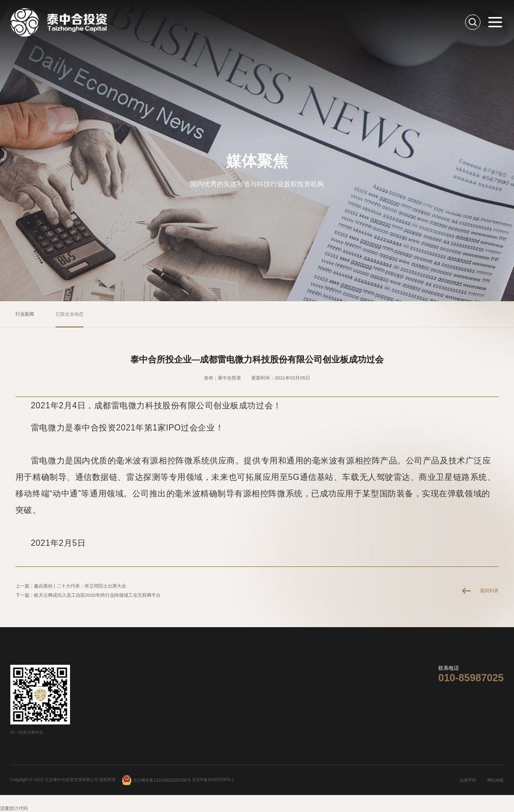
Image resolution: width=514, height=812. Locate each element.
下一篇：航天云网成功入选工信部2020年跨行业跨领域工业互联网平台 (88, 595)
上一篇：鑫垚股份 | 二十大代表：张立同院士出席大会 (71, 586)
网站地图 (495, 780)
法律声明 (468, 780)
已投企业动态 (70, 314)
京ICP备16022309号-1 (213, 780)
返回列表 (489, 591)
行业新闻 (25, 314)
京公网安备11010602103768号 (156, 780)
